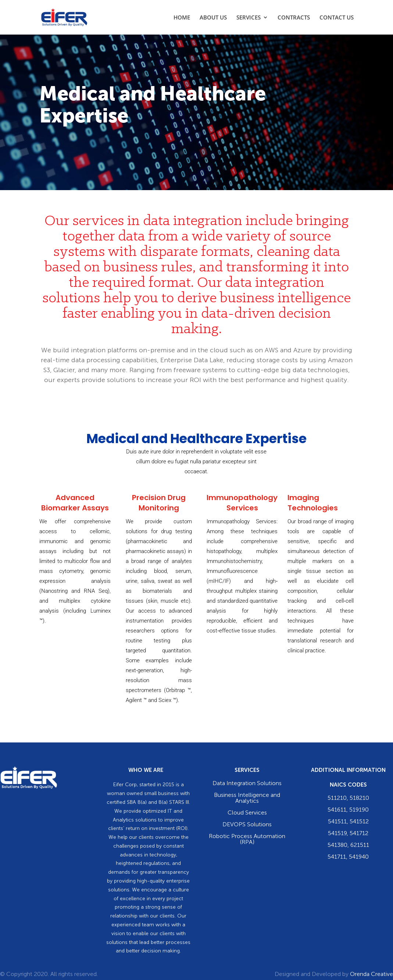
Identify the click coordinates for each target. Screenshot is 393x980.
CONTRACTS (294, 18)
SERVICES (249, 18)
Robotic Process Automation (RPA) (247, 840)
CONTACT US (337, 18)
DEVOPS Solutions (247, 825)
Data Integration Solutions (247, 784)
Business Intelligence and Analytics (247, 798)
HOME (182, 18)
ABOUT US (213, 18)
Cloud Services (247, 813)
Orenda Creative (371, 974)
